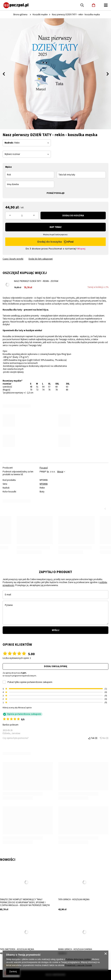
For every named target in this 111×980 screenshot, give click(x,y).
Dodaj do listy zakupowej (41, 259)
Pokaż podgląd (56, 193)
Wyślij (56, 630)
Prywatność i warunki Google (78, 965)
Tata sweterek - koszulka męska (17, 949)
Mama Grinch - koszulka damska (75, 949)
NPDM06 (44, 484)
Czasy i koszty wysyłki (13, 259)
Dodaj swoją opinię (56, 666)
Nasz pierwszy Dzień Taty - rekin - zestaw (36, 281)
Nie (104, 738)
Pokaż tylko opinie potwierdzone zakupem (30, 682)
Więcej (60, 472)
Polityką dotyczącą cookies (78, 959)
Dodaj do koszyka (73, 215)
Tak (93, 738)
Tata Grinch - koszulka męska (74, 899)
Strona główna (20, 14)
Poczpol (44, 468)
